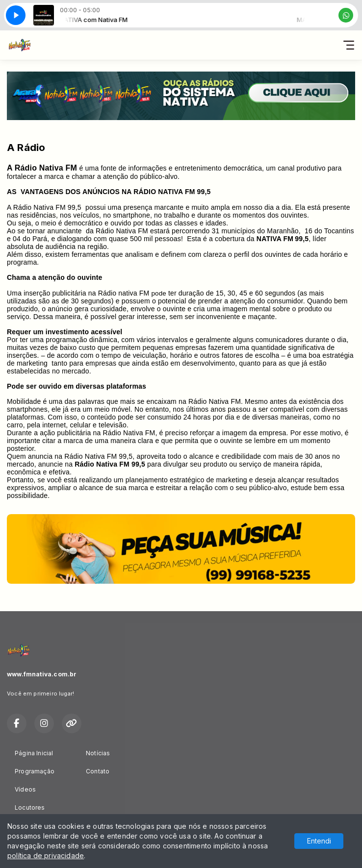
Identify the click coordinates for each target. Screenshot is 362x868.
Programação (35, 771)
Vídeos (25, 789)
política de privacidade (46, 856)
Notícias (98, 753)
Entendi (319, 841)
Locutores (30, 807)
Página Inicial (34, 753)
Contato (98, 771)
